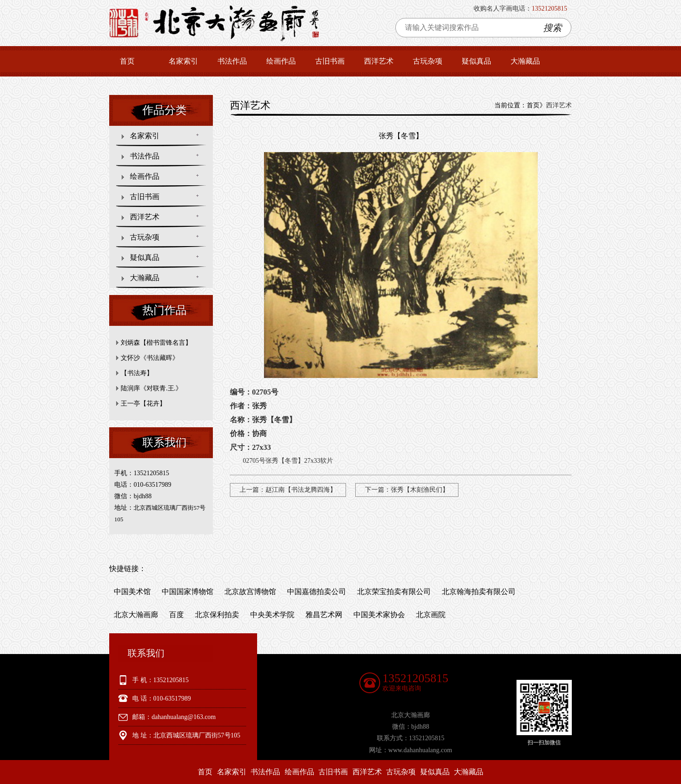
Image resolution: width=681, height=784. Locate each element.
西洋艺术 (379, 61)
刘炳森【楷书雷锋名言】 (156, 343)
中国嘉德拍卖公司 (317, 592)
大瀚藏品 (525, 61)
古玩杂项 (428, 61)
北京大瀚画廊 (136, 615)
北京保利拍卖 (217, 615)
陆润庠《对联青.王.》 (151, 388)
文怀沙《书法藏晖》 (150, 358)
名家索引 (183, 61)
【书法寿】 (137, 373)
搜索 (552, 28)
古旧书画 (330, 61)
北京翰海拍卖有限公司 (479, 592)
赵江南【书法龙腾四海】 (301, 490)
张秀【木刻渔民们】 (420, 490)
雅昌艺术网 (324, 615)
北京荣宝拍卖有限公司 (394, 592)
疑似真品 (476, 61)
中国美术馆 (132, 592)
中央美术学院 (272, 615)
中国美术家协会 (379, 615)
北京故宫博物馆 (250, 592)
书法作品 (232, 61)
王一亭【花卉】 (143, 404)
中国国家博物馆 (188, 592)
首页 (127, 61)
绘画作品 (281, 61)
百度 (176, 615)
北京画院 (431, 615)
